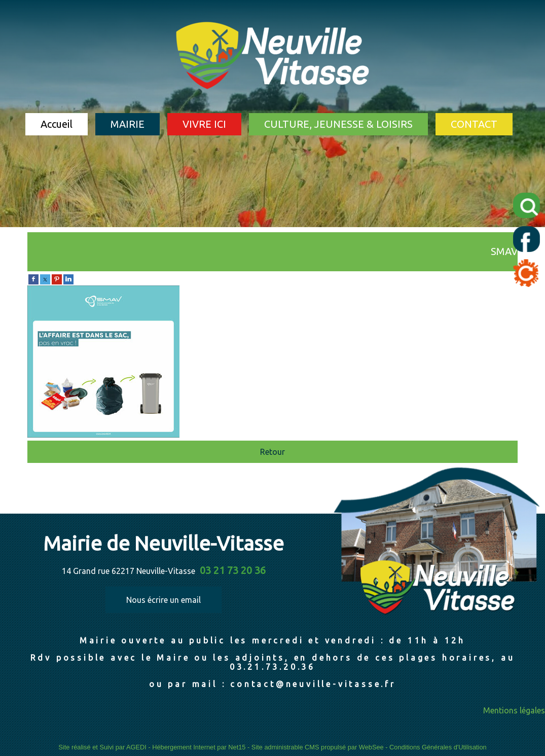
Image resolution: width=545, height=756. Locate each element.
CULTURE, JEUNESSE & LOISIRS (338, 124)
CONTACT (474, 124)
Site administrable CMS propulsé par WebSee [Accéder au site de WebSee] (318, 747)
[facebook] (33, 278)
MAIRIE (128, 124)
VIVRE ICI (204, 124)
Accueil (57, 124)
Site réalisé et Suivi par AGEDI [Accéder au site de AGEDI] (102, 747)
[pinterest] (57, 278)
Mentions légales (514, 710)
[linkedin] (68, 278)
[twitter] (45, 278)
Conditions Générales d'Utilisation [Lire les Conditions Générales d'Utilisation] (438, 747)
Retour (272, 452)
